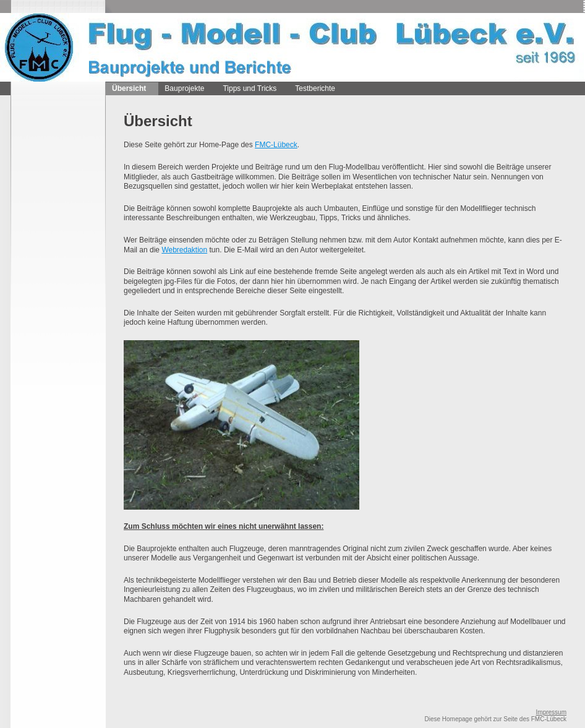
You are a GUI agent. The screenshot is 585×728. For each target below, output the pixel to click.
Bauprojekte (184, 88)
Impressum (551, 712)
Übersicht (129, 88)
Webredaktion (184, 250)
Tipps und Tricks (250, 88)
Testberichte (315, 88)
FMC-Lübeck (276, 145)
